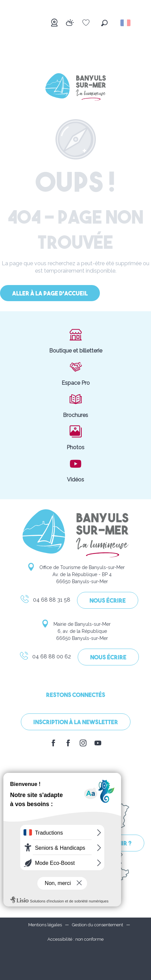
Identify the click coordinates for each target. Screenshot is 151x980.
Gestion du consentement (98, 925)
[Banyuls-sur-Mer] (76, 88)
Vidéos (75, 470)
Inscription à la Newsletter (76, 723)
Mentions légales (45, 925)
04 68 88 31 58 (45, 601)
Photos (75, 437)
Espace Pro (76, 373)
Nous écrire (108, 601)
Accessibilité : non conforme (75, 939)
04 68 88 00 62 (45, 658)
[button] (104, 23)
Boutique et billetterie (76, 341)
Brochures (75, 405)
